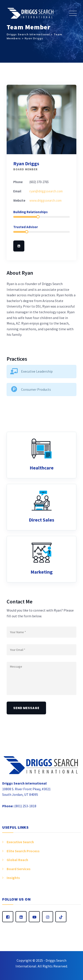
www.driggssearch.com (45, 200)
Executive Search (20, 842)
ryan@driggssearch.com (46, 191)
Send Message (26, 708)
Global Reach (17, 860)
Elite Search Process (23, 851)
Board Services (19, 869)
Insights (13, 878)
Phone (18, 182)
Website (19, 200)
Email (17, 191)
